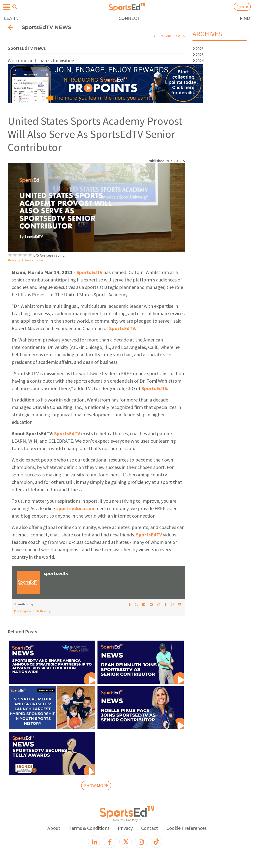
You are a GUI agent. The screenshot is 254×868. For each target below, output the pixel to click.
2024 (198, 61)
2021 (198, 78)
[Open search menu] (15, 7)
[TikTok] (156, 842)
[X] (126, 842)
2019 (198, 90)
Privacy (125, 828)
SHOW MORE (96, 786)
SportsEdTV (89, 272)
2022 (198, 72)
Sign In (242, 7)
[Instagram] (141, 842)
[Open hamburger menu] (7, 7)
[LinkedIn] (94, 842)
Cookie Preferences (187, 828)
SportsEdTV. (123, 328)
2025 (198, 55)
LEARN (11, 18)
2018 (198, 96)
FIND (245, 18)
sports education (75, 508)
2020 (198, 84)
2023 (198, 66)
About (54, 828)
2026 (198, 49)
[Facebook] (110, 842)
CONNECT (129, 18)
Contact (150, 828)
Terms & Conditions (89, 828)
